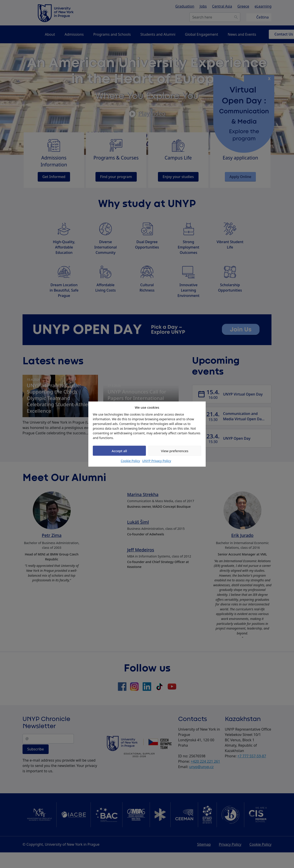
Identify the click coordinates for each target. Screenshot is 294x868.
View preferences (175, 451)
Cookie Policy (130, 461)
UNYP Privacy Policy (157, 461)
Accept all (119, 451)
